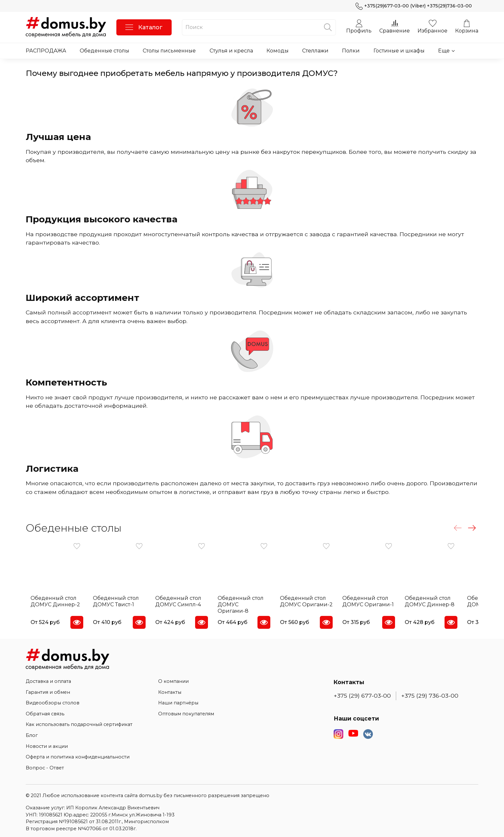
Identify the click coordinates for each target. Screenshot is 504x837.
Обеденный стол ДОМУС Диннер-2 (50, 605)
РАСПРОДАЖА (46, 51)
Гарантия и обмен (48, 689)
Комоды (278, 51)
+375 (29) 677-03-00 (362, 693)
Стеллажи (315, 51)
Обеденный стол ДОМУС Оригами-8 (250, 605)
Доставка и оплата (48, 678)
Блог (32, 732)
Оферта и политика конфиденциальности (78, 754)
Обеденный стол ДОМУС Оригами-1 (382, 605)
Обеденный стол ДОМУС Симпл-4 (181, 605)
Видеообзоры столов (53, 700)
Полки (351, 51)
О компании (173, 678)
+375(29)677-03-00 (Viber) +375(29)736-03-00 (414, 6)
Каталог (144, 27)
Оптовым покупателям (186, 711)
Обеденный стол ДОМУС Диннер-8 (447, 605)
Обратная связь (45, 711)
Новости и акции (47, 743)
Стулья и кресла (231, 51)
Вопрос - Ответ (45, 765)
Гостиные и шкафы (399, 51)
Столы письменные (169, 51)
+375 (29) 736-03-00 (430, 693)
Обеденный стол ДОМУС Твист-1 (115, 605)
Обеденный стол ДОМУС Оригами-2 (316, 605)
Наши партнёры (178, 700)
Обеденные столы (104, 51)
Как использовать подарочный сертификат (79, 722)
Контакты (170, 689)
